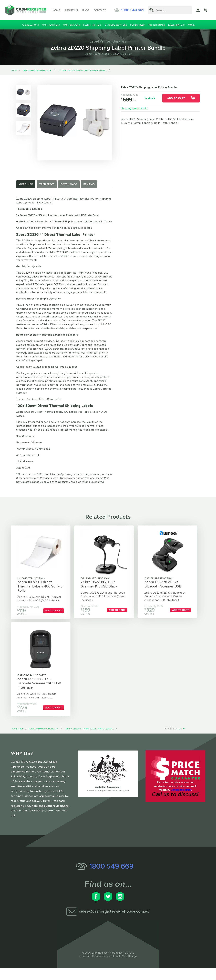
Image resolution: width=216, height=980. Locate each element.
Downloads (69, 184)
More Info (26, 184)
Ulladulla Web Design (124, 968)
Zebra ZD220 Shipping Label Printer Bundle (83, 70)
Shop (14, 70)
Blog (86, 10)
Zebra (96, 54)
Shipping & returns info (135, 108)
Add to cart (176, 98)
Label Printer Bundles (36, 70)
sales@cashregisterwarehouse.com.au (114, 923)
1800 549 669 (133, 10)
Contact (100, 10)
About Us (71, 10)
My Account (198, 10)
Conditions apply (181, 802)
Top (180, 741)
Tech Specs (47, 184)
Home (56, 10)
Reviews (89, 184)
